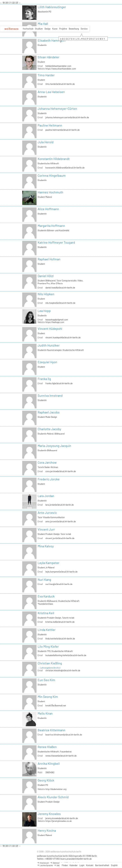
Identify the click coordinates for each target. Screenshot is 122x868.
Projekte (63, 29)
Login (82, 865)
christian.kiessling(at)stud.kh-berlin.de (63, 670)
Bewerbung (74, 29)
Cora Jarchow (47, 462)
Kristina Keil (46, 613)
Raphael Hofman (49, 259)
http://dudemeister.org (56, 789)
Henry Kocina (47, 830)
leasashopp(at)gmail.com (57, 320)
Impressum (43, 863)
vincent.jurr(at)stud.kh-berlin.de (60, 538)
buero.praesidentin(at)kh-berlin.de (76, 859)
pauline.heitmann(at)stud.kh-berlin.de (63, 130)
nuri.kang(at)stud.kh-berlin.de (59, 584)
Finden (65, 865)
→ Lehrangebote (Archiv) (49, 668)
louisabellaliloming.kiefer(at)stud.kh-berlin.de (66, 655)
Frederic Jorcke (49, 479)
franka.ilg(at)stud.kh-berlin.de (59, 383)
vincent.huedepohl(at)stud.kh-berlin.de (63, 337)
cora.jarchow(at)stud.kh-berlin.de (61, 471)
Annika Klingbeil (49, 763)
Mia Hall (43, 24)
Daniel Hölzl (46, 276)
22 (14, 3)
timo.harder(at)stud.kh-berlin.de (60, 84)
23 (17, 3)
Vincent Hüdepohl (50, 329)
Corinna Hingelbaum (52, 175)
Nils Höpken (46, 294)
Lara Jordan (46, 496)
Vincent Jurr (46, 529)
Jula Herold (46, 142)
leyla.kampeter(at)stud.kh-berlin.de (61, 572)
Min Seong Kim (48, 697)
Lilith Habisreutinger (52, 7)
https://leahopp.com (55, 322)
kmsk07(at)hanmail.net (56, 705)
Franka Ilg (44, 379)
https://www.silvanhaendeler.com (61, 69)
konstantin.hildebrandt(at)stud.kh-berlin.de (65, 168)
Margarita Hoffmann (51, 226)
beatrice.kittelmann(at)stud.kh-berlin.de (64, 735)
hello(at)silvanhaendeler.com (58, 66)
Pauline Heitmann (50, 125)
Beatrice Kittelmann (51, 730)
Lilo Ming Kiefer (48, 646)
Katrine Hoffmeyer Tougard (56, 242)
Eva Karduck (46, 596)
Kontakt (90, 865)
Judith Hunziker (49, 345)
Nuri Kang (44, 579)
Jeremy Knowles (49, 814)
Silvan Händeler (48, 57)
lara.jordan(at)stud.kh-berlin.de (60, 505)
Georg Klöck (46, 780)
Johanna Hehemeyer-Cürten (57, 108)
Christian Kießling (50, 663)
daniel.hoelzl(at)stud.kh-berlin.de (60, 288)
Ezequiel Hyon (47, 362)
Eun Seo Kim (46, 680)
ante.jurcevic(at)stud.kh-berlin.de (61, 521)
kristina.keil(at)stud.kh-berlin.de (60, 622)
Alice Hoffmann (48, 209)
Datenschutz (56, 863)
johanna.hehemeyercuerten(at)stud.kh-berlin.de (67, 117)
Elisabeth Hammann (52, 40)
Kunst (55, 29)
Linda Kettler (47, 630)
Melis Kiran (45, 713)
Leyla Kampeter (48, 563)
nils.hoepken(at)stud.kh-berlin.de (60, 303)
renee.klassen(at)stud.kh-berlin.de (61, 756)
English (114, 865)
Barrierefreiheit (102, 865)
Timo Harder (46, 75)
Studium (39, 29)
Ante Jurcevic (47, 513)
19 (4, 3)
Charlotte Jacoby (49, 429)
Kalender (74, 865)
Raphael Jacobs (49, 412)
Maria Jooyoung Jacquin (54, 446)
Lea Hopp (44, 311)
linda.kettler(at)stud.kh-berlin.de (60, 639)
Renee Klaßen (47, 747)
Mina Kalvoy (46, 546)
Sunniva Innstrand (50, 395)
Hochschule (28, 29)
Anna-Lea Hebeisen (51, 92)
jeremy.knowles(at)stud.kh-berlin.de (62, 818)
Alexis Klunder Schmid (53, 797)
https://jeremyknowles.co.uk (59, 821)
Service (84, 29)
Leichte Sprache (45, 865)
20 (7, 3)
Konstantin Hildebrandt (54, 159)
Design (47, 29)
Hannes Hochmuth (50, 192)
